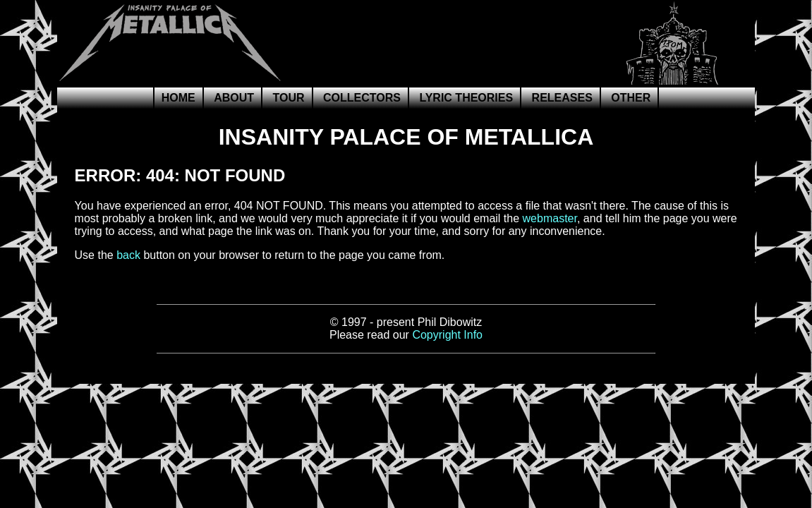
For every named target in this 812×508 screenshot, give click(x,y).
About (234, 98)
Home (178, 98)
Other (631, 98)
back (128, 255)
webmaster (550, 218)
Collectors (362, 98)
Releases (562, 98)
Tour (288, 98)
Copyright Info (447, 335)
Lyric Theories (466, 98)
